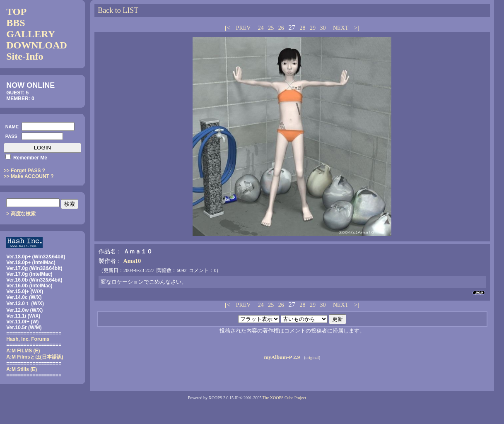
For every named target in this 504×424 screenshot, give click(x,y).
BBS (16, 23)
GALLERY (31, 34)
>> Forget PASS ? (24, 171)
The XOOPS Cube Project (284, 398)
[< (228, 28)
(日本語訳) (35, 357)
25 (271, 28)
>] (356, 28)
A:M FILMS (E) (23, 351)
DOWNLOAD (37, 45)
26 (281, 28)
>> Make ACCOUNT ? (29, 176)
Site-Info (25, 56)
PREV (244, 28)
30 (323, 28)
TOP (16, 12)
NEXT (341, 28)
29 (313, 28)
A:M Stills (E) (22, 369)
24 (261, 28)
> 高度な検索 (21, 214)
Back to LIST (118, 10)
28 (302, 28)
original (312, 358)
